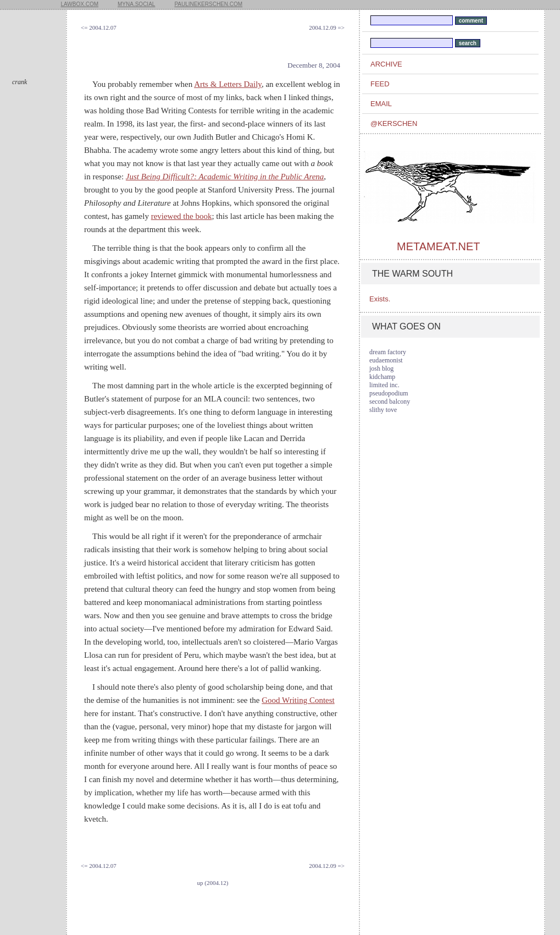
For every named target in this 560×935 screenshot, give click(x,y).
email (381, 104)
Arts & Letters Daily (228, 84)
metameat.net (438, 246)
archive (386, 64)
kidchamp (382, 377)
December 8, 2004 (314, 65)
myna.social (136, 4)
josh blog (381, 369)
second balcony (390, 402)
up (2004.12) (213, 883)
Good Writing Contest (298, 700)
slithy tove (383, 410)
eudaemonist (386, 360)
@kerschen (394, 123)
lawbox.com (80, 4)
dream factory (388, 352)
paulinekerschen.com (208, 4)
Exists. (380, 299)
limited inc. (384, 385)
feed (380, 84)
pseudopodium (389, 393)
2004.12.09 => (327, 28)
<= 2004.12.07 (99, 28)
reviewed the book (182, 216)
